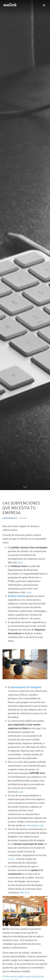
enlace (11, 859)
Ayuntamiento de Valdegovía (26, 687)
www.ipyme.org (35, 826)
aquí (20, 563)
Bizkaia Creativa (17, 596)
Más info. (25, 893)
